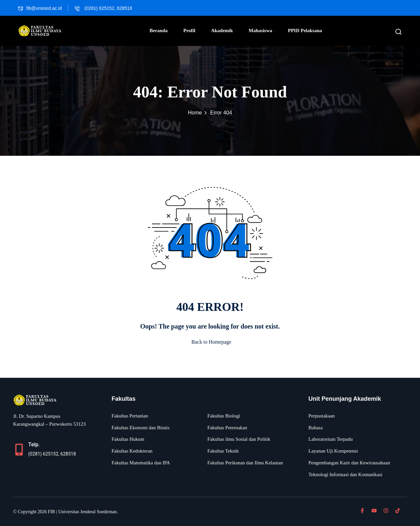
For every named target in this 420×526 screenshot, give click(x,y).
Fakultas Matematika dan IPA (141, 463)
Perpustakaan (322, 416)
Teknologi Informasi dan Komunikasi (345, 475)
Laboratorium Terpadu (331, 439)
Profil (192, 30)
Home (195, 113)
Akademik (224, 30)
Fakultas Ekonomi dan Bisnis (140, 428)
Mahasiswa (263, 30)
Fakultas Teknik (223, 451)
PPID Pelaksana (305, 30)
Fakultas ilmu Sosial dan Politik (239, 439)
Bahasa (315, 428)
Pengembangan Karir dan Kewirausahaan (349, 463)
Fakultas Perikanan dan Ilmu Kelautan (245, 463)
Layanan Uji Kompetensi (333, 451)
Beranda (159, 30)
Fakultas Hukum (128, 439)
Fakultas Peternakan (227, 428)
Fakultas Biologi (224, 416)
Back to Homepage (210, 342)
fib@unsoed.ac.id (40, 8)
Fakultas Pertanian (130, 416)
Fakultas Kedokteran (132, 451)
